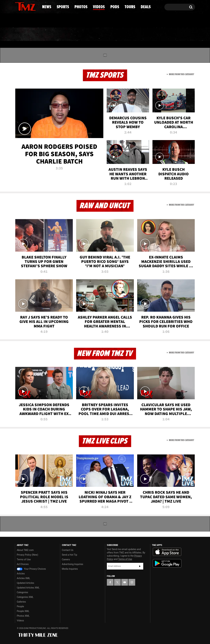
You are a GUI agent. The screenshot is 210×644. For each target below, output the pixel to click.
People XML (23, 611)
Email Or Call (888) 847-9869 (54, 21)
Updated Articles (25, 583)
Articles (21, 574)
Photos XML (23, 616)
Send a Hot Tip (70, 555)
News (23, 34)
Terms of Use (24, 559)
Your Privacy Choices (31, 569)
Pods (131, 34)
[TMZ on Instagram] (35, 6)
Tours (155, 34)
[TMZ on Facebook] (18, 6)
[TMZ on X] (23, 6)
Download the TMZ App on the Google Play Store (167, 563)
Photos (78, 34)
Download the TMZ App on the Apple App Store (167, 552)
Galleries (21, 602)
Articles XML (23, 578)
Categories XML (25, 597)
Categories (22, 592)
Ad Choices (23, 564)
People (20, 606)
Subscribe (140, 566)
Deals (181, 34)
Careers (66, 559)
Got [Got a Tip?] (26, 21)
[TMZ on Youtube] (29, 6)
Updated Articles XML (28, 588)
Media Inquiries (70, 569)
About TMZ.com (25, 550)
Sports (49, 34)
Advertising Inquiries (73, 564)
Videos (106, 34)
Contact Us (68, 550)
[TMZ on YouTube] (125, 582)
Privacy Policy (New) (27, 555)
